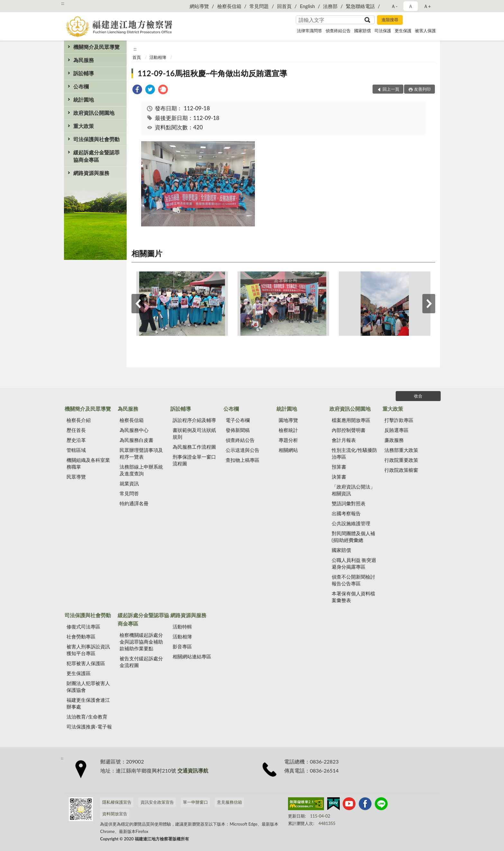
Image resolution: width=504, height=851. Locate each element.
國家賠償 (363, 31)
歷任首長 (76, 430)
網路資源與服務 (91, 173)
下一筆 (429, 304)
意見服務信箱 (230, 802)
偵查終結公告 (338, 31)
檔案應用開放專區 (351, 420)
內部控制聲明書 (349, 430)
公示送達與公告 (243, 450)
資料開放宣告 (115, 814)
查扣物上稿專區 (243, 460)
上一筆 (138, 304)
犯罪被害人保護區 (86, 663)
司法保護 (383, 31)
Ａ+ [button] (427, 6)
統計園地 (84, 100)
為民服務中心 (134, 430)
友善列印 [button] (422, 89)
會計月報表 (344, 440)
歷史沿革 (76, 440)
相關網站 (288, 450)
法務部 (330, 6)
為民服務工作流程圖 (194, 447)
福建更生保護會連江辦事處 (88, 703)
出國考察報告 (346, 513)
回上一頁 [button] (391, 89)
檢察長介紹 (79, 420)
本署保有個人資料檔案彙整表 (353, 597)
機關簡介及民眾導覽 (96, 47)
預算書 (339, 467)
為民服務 (84, 60)
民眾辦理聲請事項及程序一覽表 (141, 453)
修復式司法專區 (83, 627)
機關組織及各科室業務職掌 (88, 463)
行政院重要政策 (401, 460)
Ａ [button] (411, 6)
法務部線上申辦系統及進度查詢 (141, 470)
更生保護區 (79, 673)
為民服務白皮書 (136, 440)
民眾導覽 (76, 477)
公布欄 (81, 86)
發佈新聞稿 (238, 430)
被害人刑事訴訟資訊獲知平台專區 (88, 650)
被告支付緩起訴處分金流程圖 (141, 662)
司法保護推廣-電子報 (89, 727)
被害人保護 (425, 31)
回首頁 (284, 6)
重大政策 (84, 126)
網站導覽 (199, 6)
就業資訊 (129, 483)
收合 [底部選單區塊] (418, 396)
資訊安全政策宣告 (157, 802)
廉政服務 (394, 440)
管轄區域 (76, 450)
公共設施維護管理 (351, 523)
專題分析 (288, 440)
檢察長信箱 (229, 6)
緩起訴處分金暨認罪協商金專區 (96, 156)
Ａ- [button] (394, 6)
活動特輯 (182, 627)
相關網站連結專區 (192, 656)
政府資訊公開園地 (94, 113)
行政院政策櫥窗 (401, 470)
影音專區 (182, 646)
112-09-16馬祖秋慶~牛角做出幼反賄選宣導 (212, 73)
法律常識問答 (310, 31)
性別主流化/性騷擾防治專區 (355, 453)
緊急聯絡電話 (360, 6)
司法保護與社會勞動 (96, 139)
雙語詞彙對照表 (349, 503)
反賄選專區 (396, 430)
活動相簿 (158, 57)
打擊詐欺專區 (399, 420)
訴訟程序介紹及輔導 (194, 420)
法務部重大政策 (401, 450)
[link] (137, 90)
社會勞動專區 (81, 636)
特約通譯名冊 (134, 503)
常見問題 (259, 6)
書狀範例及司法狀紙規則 (194, 433)
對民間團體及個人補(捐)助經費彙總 (353, 537)
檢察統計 (288, 430)
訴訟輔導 (84, 73)
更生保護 (403, 31)
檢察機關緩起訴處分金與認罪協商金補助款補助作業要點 (141, 642)
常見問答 (129, 493)
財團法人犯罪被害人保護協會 (88, 686)
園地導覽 (288, 420)
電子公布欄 (238, 420)
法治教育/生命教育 (87, 717)
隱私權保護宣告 (117, 802)
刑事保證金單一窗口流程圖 (194, 460)
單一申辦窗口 (195, 802)
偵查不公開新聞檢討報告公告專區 (353, 580)
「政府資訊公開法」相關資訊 (353, 490)
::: (63, 3)
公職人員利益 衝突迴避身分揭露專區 (354, 563)
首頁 (137, 57)
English (307, 6)
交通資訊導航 (193, 770)
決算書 (339, 477)
